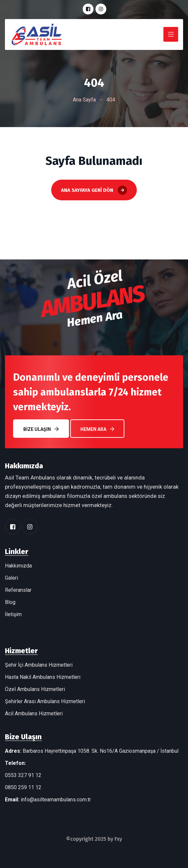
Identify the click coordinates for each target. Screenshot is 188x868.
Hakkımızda (18, 566)
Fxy (118, 839)
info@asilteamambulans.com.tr (56, 800)
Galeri (11, 578)
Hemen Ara (97, 429)
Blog (10, 602)
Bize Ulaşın (41, 429)
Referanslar (18, 590)
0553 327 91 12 (23, 775)
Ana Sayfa (84, 100)
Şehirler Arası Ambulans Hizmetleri (45, 701)
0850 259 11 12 (23, 787)
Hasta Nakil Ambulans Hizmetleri (43, 677)
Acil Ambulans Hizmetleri (34, 713)
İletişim (13, 614)
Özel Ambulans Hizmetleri (35, 689)
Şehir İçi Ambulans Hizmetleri (39, 665)
